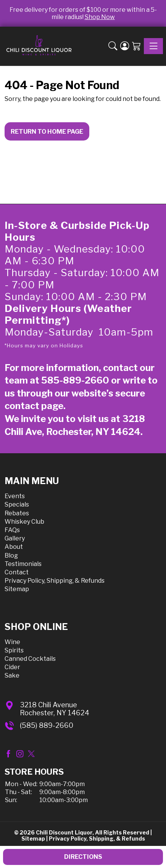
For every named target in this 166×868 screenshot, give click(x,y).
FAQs (12, 530)
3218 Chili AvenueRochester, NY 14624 (55, 709)
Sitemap (17, 589)
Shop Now (100, 17)
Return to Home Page (47, 132)
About (14, 547)
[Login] (125, 46)
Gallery (15, 538)
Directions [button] (83, 857)
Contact (17, 572)
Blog (11, 555)
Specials (17, 504)
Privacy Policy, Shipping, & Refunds (55, 581)
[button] (113, 46)
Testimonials (23, 564)
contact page (34, 406)
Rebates (17, 513)
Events (15, 496)
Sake (12, 675)
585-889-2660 (75, 380)
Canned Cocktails (30, 659)
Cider (12, 667)
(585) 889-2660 (47, 725)
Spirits (14, 650)
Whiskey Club (24, 522)
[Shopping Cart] (136, 46)
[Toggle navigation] (153, 46)
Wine (12, 642)
